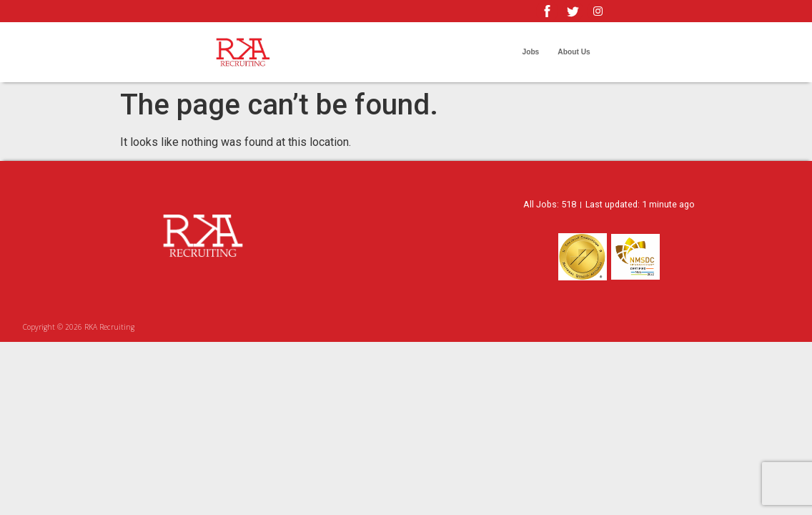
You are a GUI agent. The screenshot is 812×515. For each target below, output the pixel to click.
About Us (574, 52)
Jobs (530, 52)
